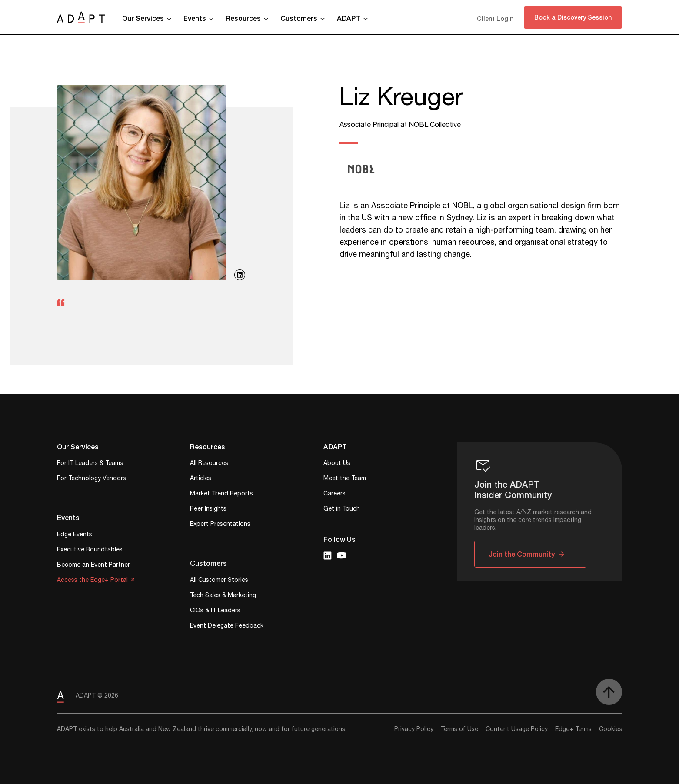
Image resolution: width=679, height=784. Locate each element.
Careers (335, 494)
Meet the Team (345, 479)
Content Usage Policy (517, 729)
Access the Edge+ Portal (92, 581)
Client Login (495, 18)
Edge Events (75, 535)
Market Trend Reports (221, 494)
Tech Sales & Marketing (223, 596)
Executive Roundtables (90, 550)
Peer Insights (208, 510)
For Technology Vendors (92, 479)
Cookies (611, 729)
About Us (337, 464)
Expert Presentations (220, 525)
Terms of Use (459, 729)
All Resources (209, 464)
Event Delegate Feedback (227, 626)
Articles (201, 479)
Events (195, 18)
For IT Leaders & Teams (90, 464)
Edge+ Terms (573, 729)
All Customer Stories (219, 581)
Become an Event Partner (93, 566)
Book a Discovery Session (573, 17)
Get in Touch (342, 510)
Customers (299, 18)
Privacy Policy (414, 729)
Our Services (143, 18)
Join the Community (522, 554)
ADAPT (349, 18)
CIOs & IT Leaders (215, 611)
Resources (243, 18)
